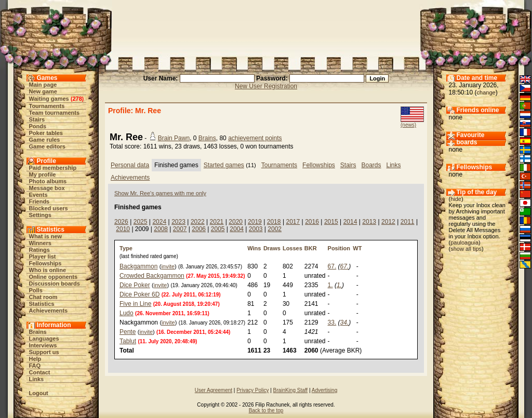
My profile (43, 174)
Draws (272, 248)
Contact (40, 372)
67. (332, 266)
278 (77, 99)
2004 (237, 229)
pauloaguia (464, 242)
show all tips (466, 249)
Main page (43, 85)
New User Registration (266, 86)
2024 (159, 222)
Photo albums (48, 181)
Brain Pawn (174, 138)
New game (43, 91)
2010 (123, 229)
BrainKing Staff (291, 390)
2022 (198, 222)
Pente (128, 332)
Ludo (127, 313)
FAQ (35, 366)
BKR (311, 248)
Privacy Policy (252, 390)
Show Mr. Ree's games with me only (160, 193)
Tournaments (47, 106)
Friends (39, 201)
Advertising (324, 390)
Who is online (48, 270)
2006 (199, 229)
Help (35, 359)
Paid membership (53, 168)
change (486, 92)
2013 (369, 222)
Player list (43, 257)
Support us (44, 352)
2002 (275, 229)
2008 (161, 229)
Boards (371, 165)
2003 (256, 229)
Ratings (39, 250)
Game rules (45, 140)
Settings (40, 215)
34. (345, 322)
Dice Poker (135, 285)
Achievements (49, 311)
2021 (217, 222)
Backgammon (138, 266)
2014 (350, 222)
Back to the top (266, 410)
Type (126, 248)
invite (168, 266)
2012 (388, 222)
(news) (408, 125)
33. (332, 322)
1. (330, 285)
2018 (274, 222)
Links (37, 379)
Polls (36, 290)
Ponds (38, 126)
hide (456, 199)
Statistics (42, 304)
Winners (40, 243)
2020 (236, 222)
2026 (121, 222)
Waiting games (49, 99)
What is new (46, 236)
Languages (44, 339)
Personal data (130, 165)
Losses (292, 248)
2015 (331, 222)
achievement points (255, 138)
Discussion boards (55, 284)
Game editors (47, 146)
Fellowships (45, 263)
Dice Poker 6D (139, 294)
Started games (224, 165)
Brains (38, 332)
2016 (312, 222)
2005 (218, 229)
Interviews (43, 345)
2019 (255, 222)
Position (339, 248)
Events (38, 195)
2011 (408, 222)
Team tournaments (55, 113)
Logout (39, 393)
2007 (180, 229)
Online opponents (54, 277)
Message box (47, 188)
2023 (178, 222)
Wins (254, 248)
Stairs (37, 119)
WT (357, 248)
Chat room (43, 297)
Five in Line (135, 304)
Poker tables (46, 133)
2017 (293, 222)
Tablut (128, 341)
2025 (141, 222)
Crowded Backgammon (152, 276)
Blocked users (49, 208)
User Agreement (214, 390)
